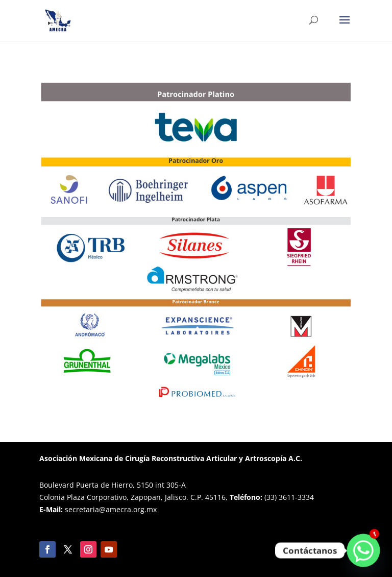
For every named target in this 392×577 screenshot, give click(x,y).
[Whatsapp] (363, 550)
